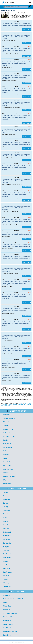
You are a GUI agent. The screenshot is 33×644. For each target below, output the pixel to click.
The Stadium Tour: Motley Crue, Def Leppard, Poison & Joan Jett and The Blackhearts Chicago (16, 143)
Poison (11, 404)
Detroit (5, 525)
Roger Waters (7, 406)
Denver (5, 521)
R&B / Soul (7, 465)
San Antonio (7, 565)
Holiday (6, 440)
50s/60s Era (7, 484)
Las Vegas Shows (9, 447)
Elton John (21, 403)
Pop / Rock (7, 462)
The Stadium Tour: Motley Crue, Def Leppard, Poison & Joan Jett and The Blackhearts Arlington (16, 337)
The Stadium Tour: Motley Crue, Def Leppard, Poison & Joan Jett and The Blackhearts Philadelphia (16, 77)
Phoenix (6, 561)
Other (5, 458)
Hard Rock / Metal (9, 436)
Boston (5, 503)
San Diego (6, 568)
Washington (7, 583)
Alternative (7, 415)
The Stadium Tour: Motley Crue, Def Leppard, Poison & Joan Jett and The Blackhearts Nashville (16, 104)
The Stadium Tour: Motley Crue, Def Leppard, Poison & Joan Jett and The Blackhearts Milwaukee (16, 208)
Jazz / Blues (7, 444)
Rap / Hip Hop (8, 469)
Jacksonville (7, 536)
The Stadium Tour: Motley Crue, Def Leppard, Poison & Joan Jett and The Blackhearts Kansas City (16, 221)
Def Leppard (22, 404)
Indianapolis (7, 532)
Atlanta (6, 492)
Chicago (6, 507)
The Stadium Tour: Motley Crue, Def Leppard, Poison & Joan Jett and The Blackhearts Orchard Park (16, 270)
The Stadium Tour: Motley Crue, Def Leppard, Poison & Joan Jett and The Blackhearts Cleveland (16, 181)
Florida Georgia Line (10, 631)
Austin (5, 496)
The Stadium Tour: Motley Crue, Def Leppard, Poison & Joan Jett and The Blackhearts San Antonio (16, 323)
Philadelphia (7, 558)
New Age (6, 455)
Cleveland (6, 510)
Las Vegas (6, 539)
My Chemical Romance (11, 613)
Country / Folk (8, 429)
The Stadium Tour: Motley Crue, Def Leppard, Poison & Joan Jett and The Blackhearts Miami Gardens (16, 37)
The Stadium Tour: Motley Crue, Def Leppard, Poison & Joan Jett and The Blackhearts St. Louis (16, 131)
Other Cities (7, 587)
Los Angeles (7, 543)
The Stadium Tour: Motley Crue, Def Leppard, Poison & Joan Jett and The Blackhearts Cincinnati (16, 194)
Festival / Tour (8, 433)
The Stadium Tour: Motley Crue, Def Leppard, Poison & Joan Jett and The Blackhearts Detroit (16, 155)
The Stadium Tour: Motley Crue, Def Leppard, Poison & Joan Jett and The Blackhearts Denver (16, 234)
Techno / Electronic (9, 476)
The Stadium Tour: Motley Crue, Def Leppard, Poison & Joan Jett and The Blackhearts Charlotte (16, 90)
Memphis (6, 547)
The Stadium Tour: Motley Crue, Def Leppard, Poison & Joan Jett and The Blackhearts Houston (16, 310)
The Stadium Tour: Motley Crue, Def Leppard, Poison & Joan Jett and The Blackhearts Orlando (16, 50)
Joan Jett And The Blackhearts (13, 599)
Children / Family (9, 418)
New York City (8, 554)
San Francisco (8, 572)
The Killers (7, 610)
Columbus (6, 514)
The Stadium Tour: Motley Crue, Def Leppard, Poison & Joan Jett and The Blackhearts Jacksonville (16, 117)
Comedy (6, 426)
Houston (6, 528)
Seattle (5, 579)
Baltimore (6, 499)
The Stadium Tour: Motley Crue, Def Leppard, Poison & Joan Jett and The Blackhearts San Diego (16, 377)
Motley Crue (16, 404)
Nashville (6, 550)
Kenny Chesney (8, 624)
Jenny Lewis (7, 620)
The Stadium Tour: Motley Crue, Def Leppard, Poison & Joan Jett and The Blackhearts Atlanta (16, 24)
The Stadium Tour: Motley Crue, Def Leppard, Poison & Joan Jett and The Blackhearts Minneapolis (16, 297)
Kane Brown (7, 635)
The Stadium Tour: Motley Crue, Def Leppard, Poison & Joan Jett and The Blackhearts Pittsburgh (16, 283)
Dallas (5, 518)
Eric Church (7, 628)
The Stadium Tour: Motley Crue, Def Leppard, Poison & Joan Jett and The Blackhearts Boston (16, 245)
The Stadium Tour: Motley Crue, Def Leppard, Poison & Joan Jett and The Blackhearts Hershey (16, 168)
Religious (6, 473)
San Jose (6, 576)
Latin (5, 451)
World (5, 480)
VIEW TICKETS (27, 29)
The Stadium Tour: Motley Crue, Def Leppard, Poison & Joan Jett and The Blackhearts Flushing (16, 64)
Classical (6, 422)
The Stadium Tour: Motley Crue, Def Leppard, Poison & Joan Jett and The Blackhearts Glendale (16, 350)
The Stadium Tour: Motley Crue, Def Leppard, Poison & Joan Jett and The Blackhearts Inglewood (16, 364)
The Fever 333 (8, 617)
